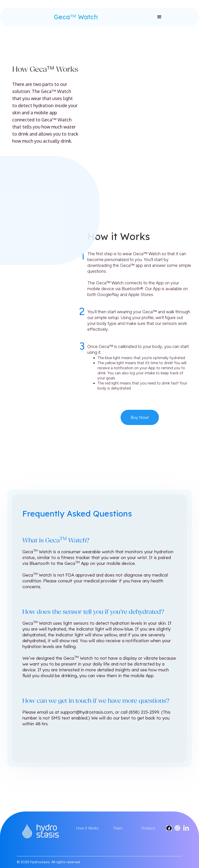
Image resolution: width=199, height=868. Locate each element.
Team (118, 828)
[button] (159, 17)
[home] (33, 14)
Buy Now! (140, 417)
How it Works (87, 828)
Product (148, 828)
